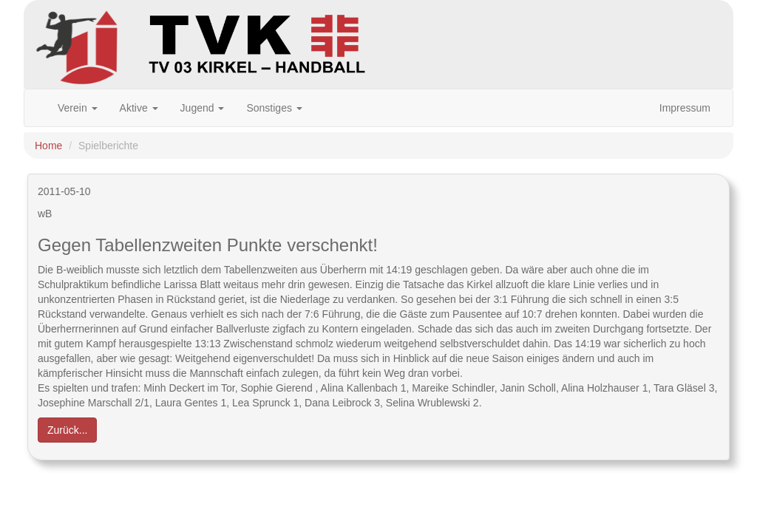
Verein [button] (78, 108)
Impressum (685, 108)
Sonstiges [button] (274, 108)
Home (48, 146)
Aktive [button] (139, 108)
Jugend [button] (203, 108)
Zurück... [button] (67, 430)
